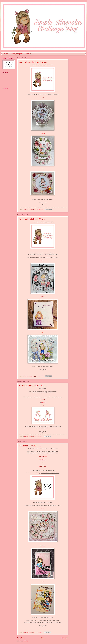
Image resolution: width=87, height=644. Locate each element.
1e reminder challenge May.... (32, 219)
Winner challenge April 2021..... (33, 385)
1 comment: (40, 436)
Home (6, 54)
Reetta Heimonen (43, 457)
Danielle (43, 400)
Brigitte (43, 297)
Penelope (43, 546)
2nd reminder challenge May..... (33, 62)
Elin (43, 169)
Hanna (43, 582)
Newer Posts (21, 638)
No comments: (40, 210)
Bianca (43, 332)
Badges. (29, 54)
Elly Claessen (43, 460)
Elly (43, 98)
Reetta (43, 509)
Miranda (43, 133)
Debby (43, 261)
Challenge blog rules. (17, 54)
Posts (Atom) (25, 641)
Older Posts (65, 638)
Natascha (43, 402)
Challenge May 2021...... (30, 446)
